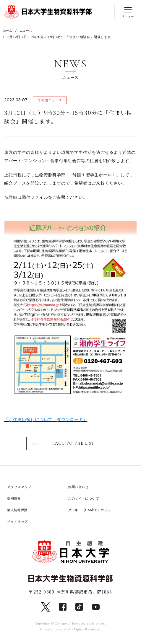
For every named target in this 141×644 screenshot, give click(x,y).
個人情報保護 (19, 511)
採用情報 (15, 500)
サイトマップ (19, 523)
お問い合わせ (80, 488)
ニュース (28, 30)
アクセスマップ (21, 488)
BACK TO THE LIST (73, 445)
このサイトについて (86, 500)
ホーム (8, 30)
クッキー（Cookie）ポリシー (95, 511)
